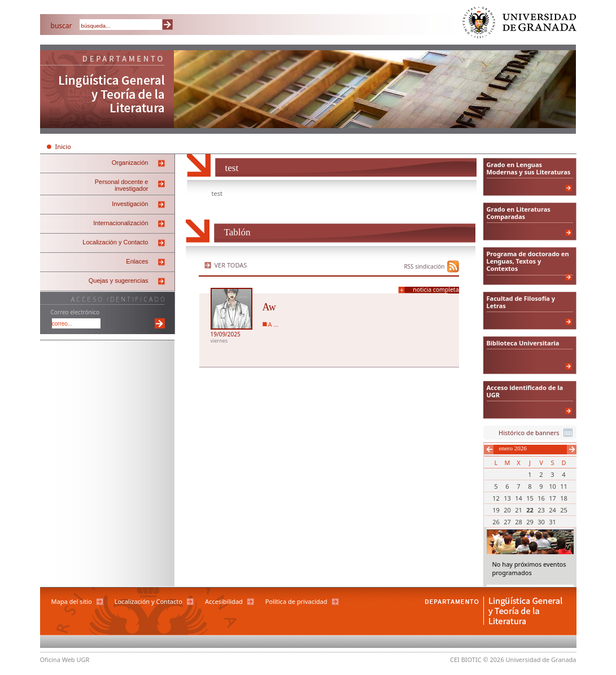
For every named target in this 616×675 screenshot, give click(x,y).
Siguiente (572, 450)
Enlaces (137, 261)
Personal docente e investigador (122, 185)
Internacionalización (121, 223)
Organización (130, 163)
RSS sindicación (424, 266)
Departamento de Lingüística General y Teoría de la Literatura (107, 90)
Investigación (130, 204)
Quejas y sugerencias (119, 280)
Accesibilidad (224, 601)
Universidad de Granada (520, 25)
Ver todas (231, 265)
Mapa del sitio (72, 601)
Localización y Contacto (115, 242)
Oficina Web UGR (65, 659)
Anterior (489, 450)
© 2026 (494, 659)
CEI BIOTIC (466, 659)
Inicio (63, 146)
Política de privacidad (296, 601)
